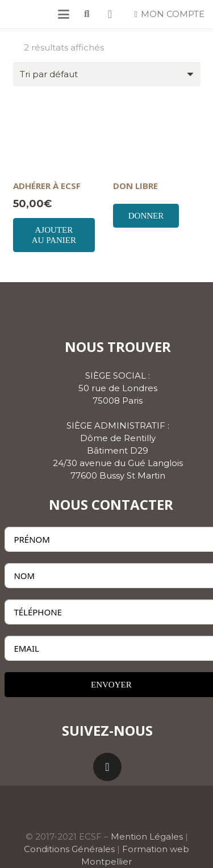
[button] (64, 14)
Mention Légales (147, 836)
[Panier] (110, 14)
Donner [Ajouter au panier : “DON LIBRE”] (146, 216)
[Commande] (107, 74)
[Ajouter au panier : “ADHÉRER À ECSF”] (54, 235)
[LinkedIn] (107, 767)
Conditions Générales (69, 849)
